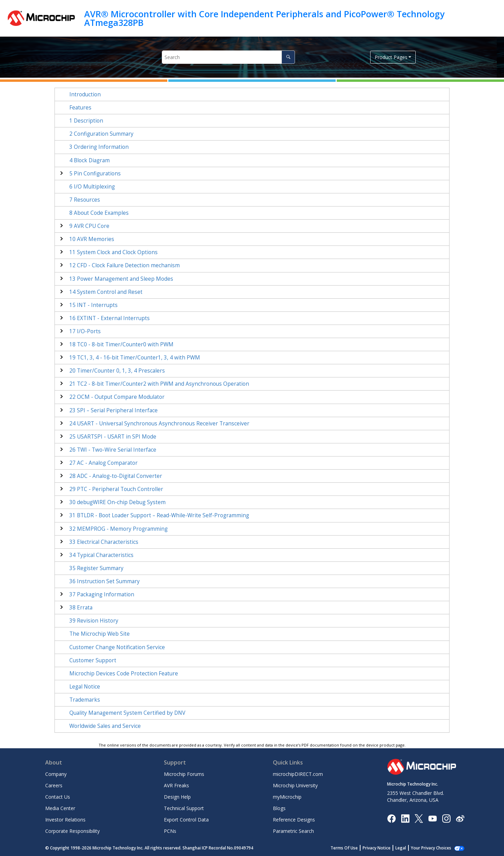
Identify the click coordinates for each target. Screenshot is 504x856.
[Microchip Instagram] (446, 818)
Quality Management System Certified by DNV (127, 713)
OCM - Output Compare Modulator (117, 397)
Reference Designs (294, 820)
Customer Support (93, 660)
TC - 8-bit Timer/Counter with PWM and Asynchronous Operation (159, 384)
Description (86, 121)
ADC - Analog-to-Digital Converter (116, 476)
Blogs (279, 808)
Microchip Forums (184, 774)
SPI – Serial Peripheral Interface (113, 410)
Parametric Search (293, 831)
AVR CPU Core (89, 226)
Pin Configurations (95, 174)
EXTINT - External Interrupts (110, 318)
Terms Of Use (352, 848)
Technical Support (184, 808)
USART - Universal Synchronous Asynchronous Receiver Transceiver (159, 424)
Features (80, 108)
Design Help (177, 797)
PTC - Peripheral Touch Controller (116, 489)
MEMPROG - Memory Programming (118, 529)
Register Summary (96, 568)
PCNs (170, 831)
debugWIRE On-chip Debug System (117, 502)
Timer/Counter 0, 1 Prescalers (117, 371)
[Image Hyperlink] (432, 818)
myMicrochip (287, 797)
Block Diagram (90, 160)
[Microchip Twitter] (419, 818)
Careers (54, 785)
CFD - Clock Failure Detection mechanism (125, 265)
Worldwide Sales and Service (105, 726)
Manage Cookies (435, 848)
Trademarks (85, 700)
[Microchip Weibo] (460, 818)
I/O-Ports (85, 331)
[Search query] (228, 57)
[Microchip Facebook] (391, 818)
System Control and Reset (106, 292)
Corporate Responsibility (72, 831)
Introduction (85, 94)
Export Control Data (186, 820)
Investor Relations (65, 820)
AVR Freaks (176, 785)
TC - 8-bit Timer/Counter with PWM (121, 344)
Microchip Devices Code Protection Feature (124, 674)
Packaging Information (102, 594)
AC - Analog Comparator (103, 463)
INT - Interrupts (93, 305)
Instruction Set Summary (105, 581)
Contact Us (58, 797)
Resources (85, 200)
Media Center (60, 808)
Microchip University (295, 785)
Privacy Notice (384, 848)
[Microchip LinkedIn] (405, 818)
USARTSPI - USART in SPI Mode (113, 437)
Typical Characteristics (101, 555)
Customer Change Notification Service (117, 647)
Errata (81, 608)
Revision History (94, 621)
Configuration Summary (101, 134)
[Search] (288, 57)
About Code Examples (99, 213)
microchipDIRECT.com (298, 774)
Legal (408, 848)
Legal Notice (85, 687)
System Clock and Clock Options (113, 252)
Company (56, 774)
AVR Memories (92, 239)
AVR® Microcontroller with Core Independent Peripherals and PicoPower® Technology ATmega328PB (264, 18)
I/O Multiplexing (92, 187)
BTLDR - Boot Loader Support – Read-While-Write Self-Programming (159, 515)
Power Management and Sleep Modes (121, 279)
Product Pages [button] (391, 57)
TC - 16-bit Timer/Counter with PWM (135, 358)
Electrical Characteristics (104, 542)
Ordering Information (99, 147)
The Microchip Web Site (100, 634)
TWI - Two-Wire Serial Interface (113, 450)
